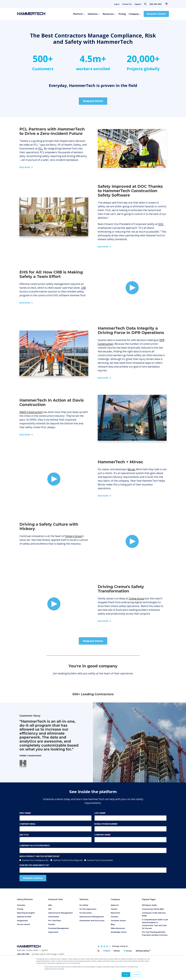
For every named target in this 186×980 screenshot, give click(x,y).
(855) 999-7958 (155, 4)
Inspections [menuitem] (53, 932)
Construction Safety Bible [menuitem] (153, 909)
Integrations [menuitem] (22, 921)
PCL (41, 148)
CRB (83, 288)
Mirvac (131, 469)
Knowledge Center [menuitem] (119, 932)
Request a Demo (156, 14)
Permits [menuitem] (52, 924)
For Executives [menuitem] (86, 913)
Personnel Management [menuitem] (59, 928)
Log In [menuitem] (117, 4)
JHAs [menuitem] (50, 905)
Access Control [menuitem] (23, 924)
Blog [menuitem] (113, 924)
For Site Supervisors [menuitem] (88, 909)
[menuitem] (118, 928)
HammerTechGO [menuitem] (24, 917)
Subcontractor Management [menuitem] (60, 913)
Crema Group (137, 598)
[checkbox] (93, 860)
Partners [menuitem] (115, 917)
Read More (25, 303)
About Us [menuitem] (115, 905)
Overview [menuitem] (21, 905)
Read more (25, 167)
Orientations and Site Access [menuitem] (92, 921)
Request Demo (93, 101)
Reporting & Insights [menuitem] (26, 913)
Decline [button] (136, 974)
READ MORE (103, 378)
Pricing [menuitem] (20, 909)
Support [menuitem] (138, 4)
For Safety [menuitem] (84, 905)
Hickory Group (74, 536)
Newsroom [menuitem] (115, 913)
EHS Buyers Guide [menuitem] (149, 905)
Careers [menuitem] (114, 909)
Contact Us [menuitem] (127, 4)
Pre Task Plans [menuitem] (55, 921)
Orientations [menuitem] (54, 917)
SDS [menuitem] (50, 909)
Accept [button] (126, 974)
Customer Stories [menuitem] (118, 921)
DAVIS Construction (31, 412)
